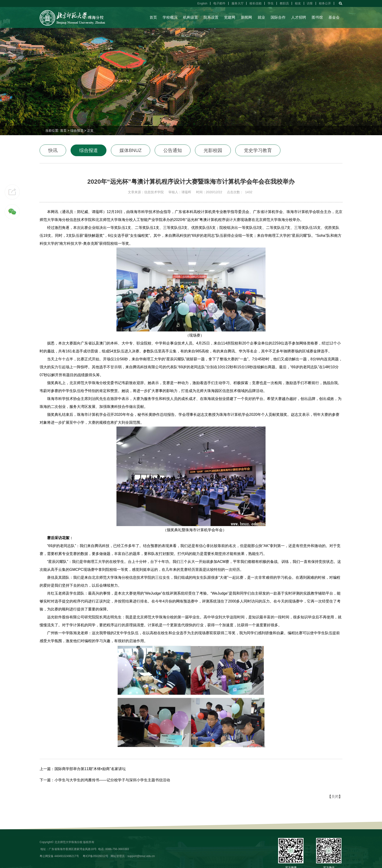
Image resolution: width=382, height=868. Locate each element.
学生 (271, 3)
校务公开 (325, 3)
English (202, 3)
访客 (310, 3)
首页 (153, 17)
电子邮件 (219, 3)
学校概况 (170, 17)
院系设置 (211, 17)
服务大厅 (238, 3)
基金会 (334, 17)
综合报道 (77, 131)
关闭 (335, 797)
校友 (298, 3)
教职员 (284, 3)
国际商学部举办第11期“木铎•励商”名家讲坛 (90, 769)
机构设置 (191, 17)
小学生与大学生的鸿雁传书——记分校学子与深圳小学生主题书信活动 (112, 780)
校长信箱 (256, 3)
